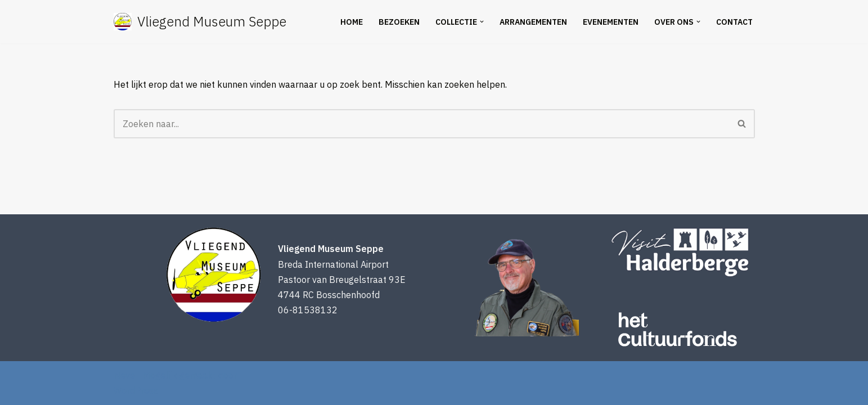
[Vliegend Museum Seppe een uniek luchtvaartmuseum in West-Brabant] (200, 22)
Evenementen (611, 22)
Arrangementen (533, 22)
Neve (124, 375)
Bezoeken (399, 22)
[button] (482, 22)
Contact (734, 22)
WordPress (136, 390)
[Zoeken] (422, 124)
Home (352, 22)
